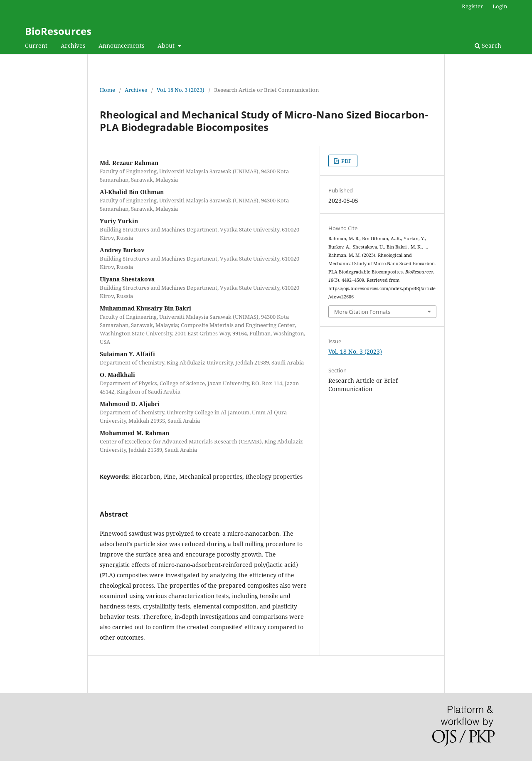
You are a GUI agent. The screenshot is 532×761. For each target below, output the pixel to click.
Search (488, 46)
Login (500, 6)
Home (107, 90)
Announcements (121, 46)
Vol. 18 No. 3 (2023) (181, 90)
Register (472, 6)
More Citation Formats (362, 312)
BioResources (58, 31)
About (167, 46)
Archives (73, 46)
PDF (346, 161)
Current (36, 46)
